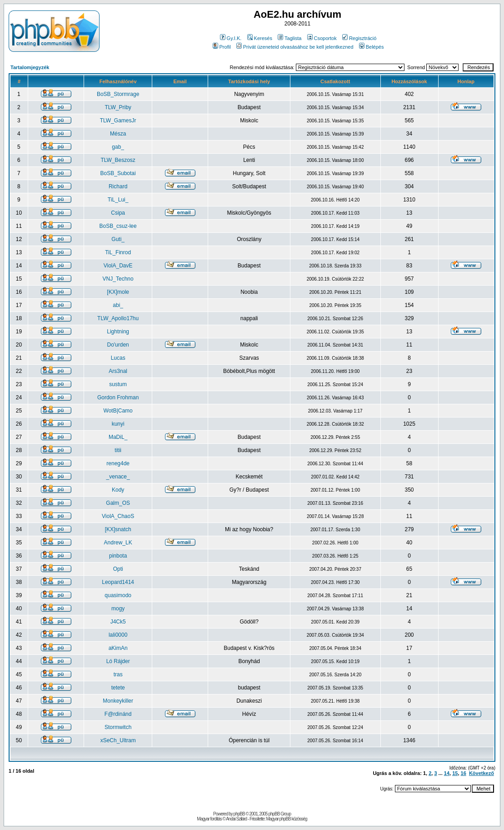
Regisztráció (359, 38)
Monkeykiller (118, 701)
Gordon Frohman (118, 397)
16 (464, 773)
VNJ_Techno (118, 279)
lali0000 (118, 635)
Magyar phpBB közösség (286, 819)
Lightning (118, 332)
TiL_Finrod (118, 252)
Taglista (289, 38)
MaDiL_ (118, 437)
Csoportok (322, 38)
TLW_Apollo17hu (118, 318)
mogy (118, 609)
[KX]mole (118, 292)
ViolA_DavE (118, 266)
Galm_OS (118, 503)
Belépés (372, 47)
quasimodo (118, 595)
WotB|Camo (118, 411)
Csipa (118, 213)
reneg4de (118, 463)
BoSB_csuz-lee (118, 226)
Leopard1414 (118, 582)
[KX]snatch (118, 529)
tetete (118, 688)
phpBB (239, 814)
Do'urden (118, 345)
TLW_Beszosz (118, 160)
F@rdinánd (118, 714)
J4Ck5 (118, 622)
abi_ (118, 305)
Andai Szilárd (236, 819)
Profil (222, 47)
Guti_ (118, 239)
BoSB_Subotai (118, 173)
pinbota (118, 556)
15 (455, 773)
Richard (118, 186)
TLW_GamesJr (118, 121)
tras (118, 674)
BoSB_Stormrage (118, 94)
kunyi (118, 424)
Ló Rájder (118, 661)
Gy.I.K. (231, 38)
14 (447, 773)
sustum (118, 384)
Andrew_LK (118, 543)
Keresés (260, 38)
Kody (118, 490)
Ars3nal (118, 371)
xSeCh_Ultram (118, 740)
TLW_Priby (118, 107)
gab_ (118, 147)
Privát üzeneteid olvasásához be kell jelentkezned (295, 47)
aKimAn (118, 648)
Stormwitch (118, 727)
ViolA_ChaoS (118, 516)
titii (118, 450)
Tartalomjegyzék (30, 67)
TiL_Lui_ (118, 200)
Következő (482, 773)
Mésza (118, 134)
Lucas (118, 358)
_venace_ (118, 477)
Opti (118, 569)
